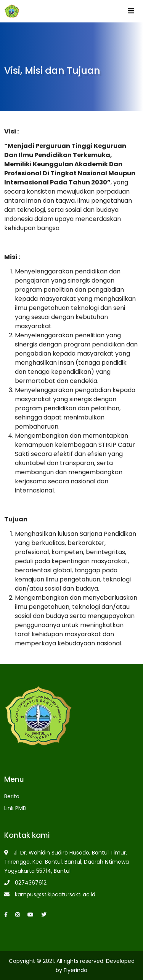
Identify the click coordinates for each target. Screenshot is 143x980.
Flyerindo (76, 970)
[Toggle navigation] (131, 13)
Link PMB (15, 808)
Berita (12, 796)
